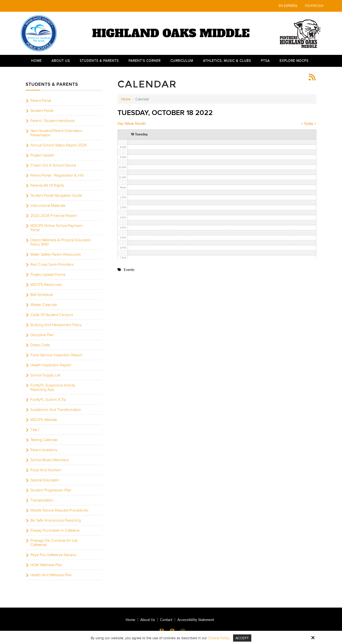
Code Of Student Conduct (52, 315)
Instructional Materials (48, 206)
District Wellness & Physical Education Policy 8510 (61, 242)
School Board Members (50, 460)
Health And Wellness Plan (51, 575)
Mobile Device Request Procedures (59, 510)
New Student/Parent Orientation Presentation (56, 133)
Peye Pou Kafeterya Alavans (53, 555)
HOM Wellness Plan (46, 565)
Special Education (45, 480)
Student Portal (42, 111)
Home (126, 99)
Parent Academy (44, 450)
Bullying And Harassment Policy (56, 325)
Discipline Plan (42, 335)
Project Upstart (42, 155)
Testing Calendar (44, 440)
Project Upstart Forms (48, 275)
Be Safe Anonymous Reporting (56, 520)
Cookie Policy (219, 638)
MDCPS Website (44, 420)
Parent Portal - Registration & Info (57, 175)
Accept (242, 638)
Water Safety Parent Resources (56, 254)
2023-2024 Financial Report (53, 216)
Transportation (42, 500)
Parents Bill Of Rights (47, 185)
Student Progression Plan (51, 490)
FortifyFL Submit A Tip (48, 400)
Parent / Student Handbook (53, 121)
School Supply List (45, 375)
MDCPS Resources (46, 285)
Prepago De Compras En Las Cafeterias (54, 543)
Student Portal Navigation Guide (56, 195)
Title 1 (35, 430)
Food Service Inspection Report (56, 355)
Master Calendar (44, 305)
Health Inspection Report (51, 365)
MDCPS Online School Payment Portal (56, 228)
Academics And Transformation (56, 410)
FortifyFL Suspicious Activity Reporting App (53, 387)
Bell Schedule (42, 295)
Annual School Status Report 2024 (59, 145)
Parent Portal (41, 101)
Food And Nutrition (46, 470)
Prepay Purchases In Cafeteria (55, 530)
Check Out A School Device (53, 165)
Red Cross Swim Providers (52, 264)
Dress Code (40, 345)
